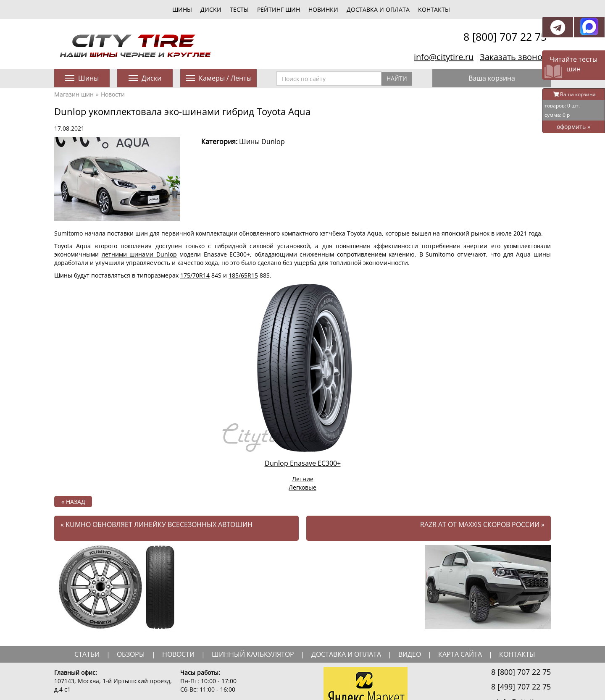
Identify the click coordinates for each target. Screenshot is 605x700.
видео (410, 654)
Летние (303, 479)
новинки (323, 9)
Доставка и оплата (378, 9)
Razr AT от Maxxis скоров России (482, 524)
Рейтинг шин (279, 9)
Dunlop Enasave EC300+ (303, 463)
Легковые (302, 487)
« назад (73, 502)
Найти (397, 78)
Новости (113, 94)
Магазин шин (74, 94)
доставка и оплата (346, 654)
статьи (87, 654)
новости (178, 654)
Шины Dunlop (262, 142)
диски (211, 9)
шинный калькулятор (253, 654)
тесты (239, 9)
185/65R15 (243, 275)
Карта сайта (460, 654)
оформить (573, 127)
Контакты (434, 9)
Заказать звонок (513, 57)
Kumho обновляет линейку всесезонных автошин (157, 524)
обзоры (131, 654)
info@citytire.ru (444, 57)
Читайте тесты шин (573, 64)
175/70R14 (195, 275)
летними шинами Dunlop (139, 254)
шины (182, 9)
